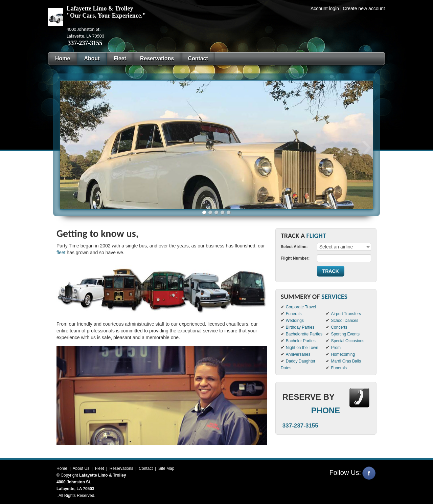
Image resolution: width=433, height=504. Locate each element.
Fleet (100, 468)
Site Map (166, 468)
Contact (146, 468)
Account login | (326, 8)
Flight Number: (295, 258)
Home (62, 468)
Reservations (121, 468)
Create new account (364, 8)
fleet (61, 253)
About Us (81, 468)
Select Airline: (294, 247)
